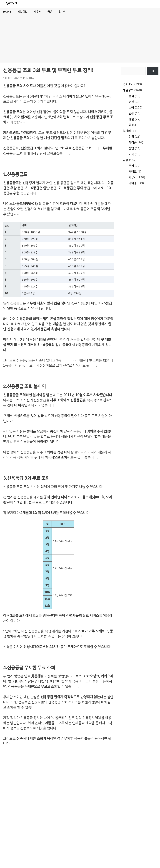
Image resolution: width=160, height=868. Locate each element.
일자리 (62, 12)
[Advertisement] (80, 39)
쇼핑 (131, 107)
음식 (131, 96)
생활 (131, 119)
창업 (131, 148)
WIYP (12, 4)
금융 (50, 12)
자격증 (133, 142)
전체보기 (128, 84)
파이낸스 (134, 183)
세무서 (37, 12)
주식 (131, 166)
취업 (131, 137)
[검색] (153, 71)
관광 (131, 113)
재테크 (133, 172)
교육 (131, 154)
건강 (131, 102)
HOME (7, 12)
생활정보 (22, 12)
